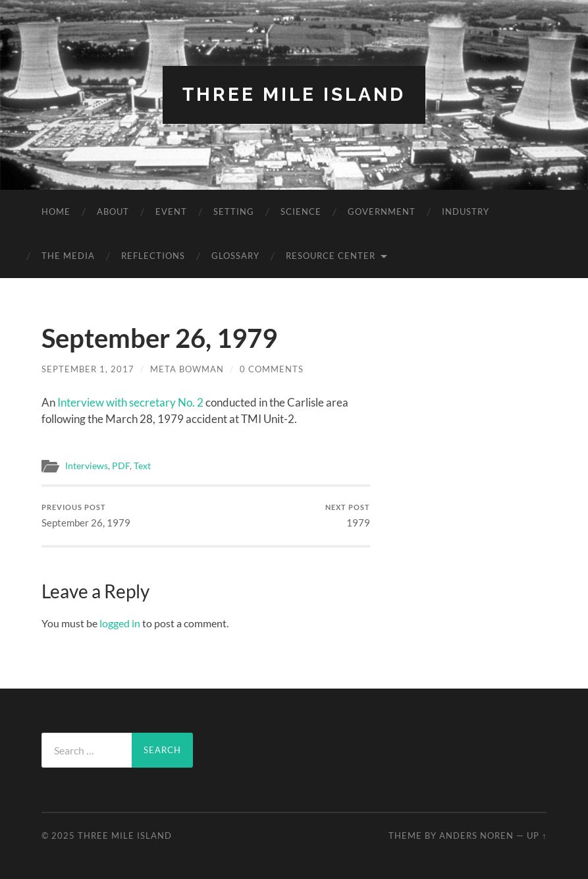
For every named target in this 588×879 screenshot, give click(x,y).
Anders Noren (476, 836)
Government (382, 212)
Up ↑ (537, 836)
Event (171, 212)
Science (301, 212)
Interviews (87, 466)
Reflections (153, 256)
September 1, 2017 (88, 369)
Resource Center (331, 256)
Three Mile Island (294, 95)
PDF (121, 466)
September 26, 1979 (86, 516)
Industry (466, 212)
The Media (68, 256)
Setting (234, 212)
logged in (120, 623)
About (113, 212)
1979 (348, 516)
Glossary (235, 256)
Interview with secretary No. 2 (130, 402)
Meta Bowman (187, 369)
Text (142, 466)
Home (56, 212)
